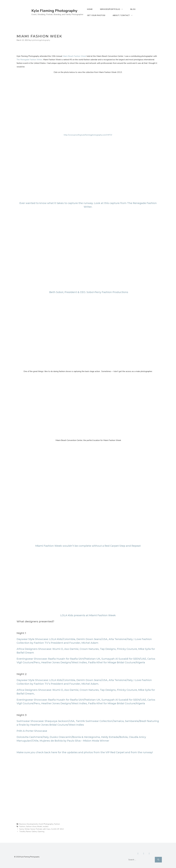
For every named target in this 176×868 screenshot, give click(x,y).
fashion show (31, 826)
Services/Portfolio (113, 9)
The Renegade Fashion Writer (29, 60)
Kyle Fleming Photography (54, 11)
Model (40, 826)
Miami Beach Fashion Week (74, 56)
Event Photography (46, 824)
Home (90, 9)
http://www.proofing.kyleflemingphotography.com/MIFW (88, 135)
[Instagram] (149, 854)
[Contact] (144, 854)
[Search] (158, 860)
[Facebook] (138, 854)
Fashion (57, 824)
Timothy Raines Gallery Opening (32, 832)
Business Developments (29, 824)
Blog (133, 9)
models (46, 826)
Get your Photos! (96, 15)
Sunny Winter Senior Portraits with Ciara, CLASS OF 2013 (41, 829)
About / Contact (124, 15)
